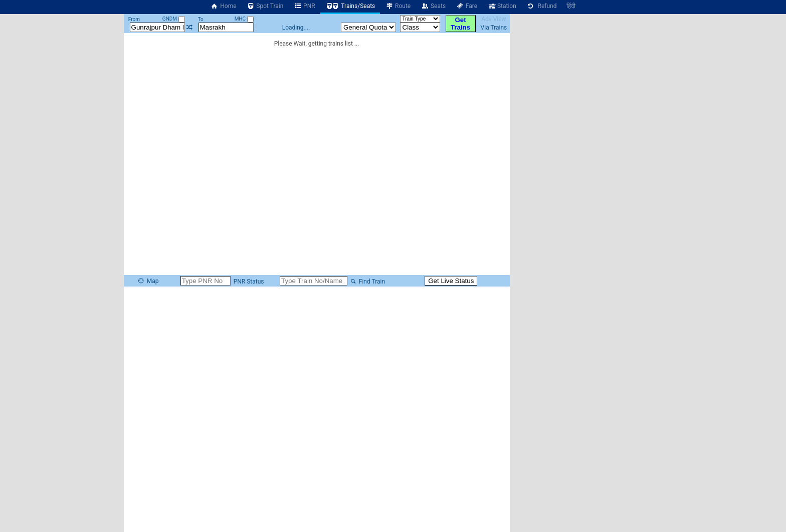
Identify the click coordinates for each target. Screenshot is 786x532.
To (201, 19)
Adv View (494, 19)
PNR (304, 6)
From (134, 19)
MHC (244, 19)
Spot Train (265, 6)
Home (224, 6)
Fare (466, 6)
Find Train (367, 282)
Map (148, 281)
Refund (542, 6)
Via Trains (494, 28)
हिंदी (571, 6)
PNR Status (248, 282)
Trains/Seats (350, 6)
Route (398, 6)
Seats (433, 6)
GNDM (174, 19)
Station (502, 6)
